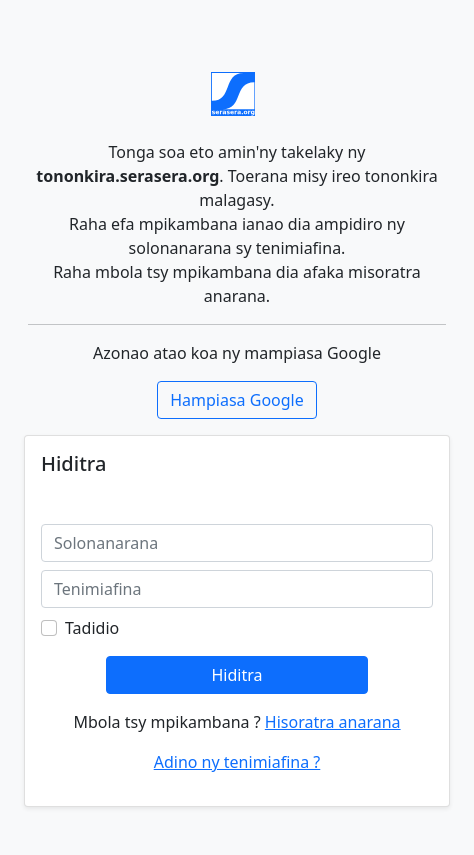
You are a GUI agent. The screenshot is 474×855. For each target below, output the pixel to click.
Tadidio (92, 628)
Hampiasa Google (237, 400)
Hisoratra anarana (333, 722)
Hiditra (236, 675)
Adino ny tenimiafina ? (237, 762)
